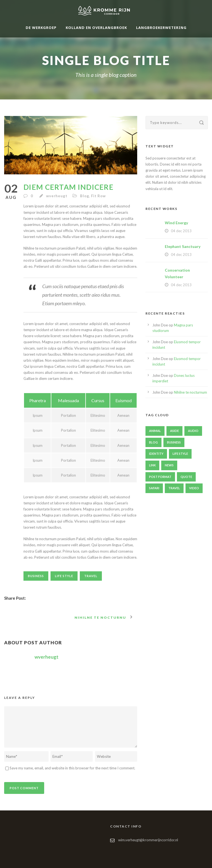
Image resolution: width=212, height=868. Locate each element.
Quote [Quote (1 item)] (186, 477)
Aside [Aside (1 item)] (174, 431)
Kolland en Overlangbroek (96, 28)
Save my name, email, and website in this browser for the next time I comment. (72, 768)
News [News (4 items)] (169, 465)
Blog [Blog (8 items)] (153, 442)
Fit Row (98, 196)
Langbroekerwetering (161, 28)
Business (36, 576)
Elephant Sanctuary (183, 246)
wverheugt (57, 196)
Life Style (64, 576)
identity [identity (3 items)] (156, 454)
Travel (91, 576)
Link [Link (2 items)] (152, 465)
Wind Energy (176, 223)
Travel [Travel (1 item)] (174, 488)
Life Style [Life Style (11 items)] (180, 454)
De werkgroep (41, 28)
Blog (84, 196)
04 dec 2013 (181, 231)
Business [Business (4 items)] (174, 442)
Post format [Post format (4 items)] (160, 477)
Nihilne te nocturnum (190, 392)
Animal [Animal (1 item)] (155, 431)
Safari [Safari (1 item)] (154, 488)
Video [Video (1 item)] (194, 488)
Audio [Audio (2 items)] (193, 431)
